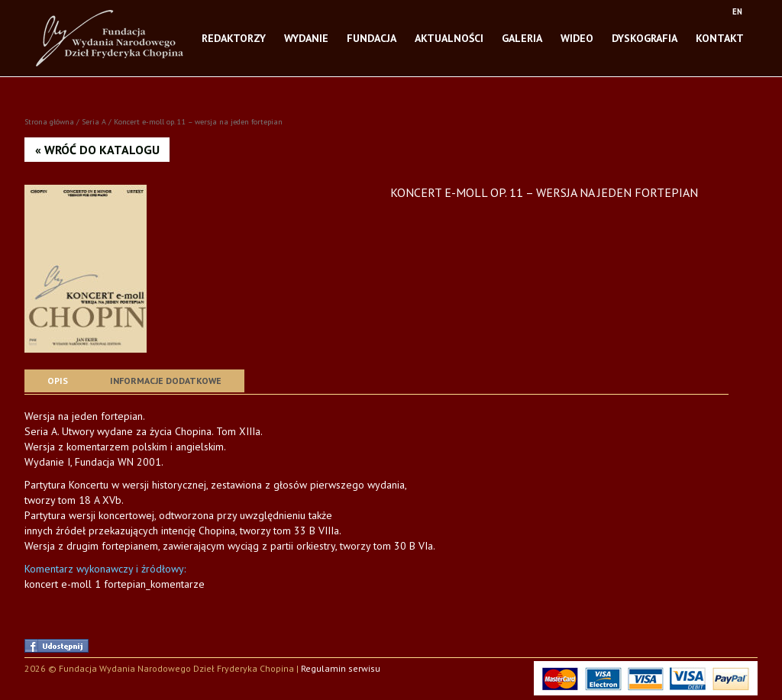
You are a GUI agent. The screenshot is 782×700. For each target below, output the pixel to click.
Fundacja (372, 34)
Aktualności (449, 34)
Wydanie (306, 34)
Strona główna (49, 122)
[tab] (58, 381)
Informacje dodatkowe (166, 381)
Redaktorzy (234, 34)
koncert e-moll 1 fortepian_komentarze (115, 584)
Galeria (522, 34)
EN (737, 11)
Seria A (94, 122)
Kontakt (720, 34)
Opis (58, 381)
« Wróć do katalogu (97, 150)
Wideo (577, 34)
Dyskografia (645, 34)
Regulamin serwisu (341, 668)
